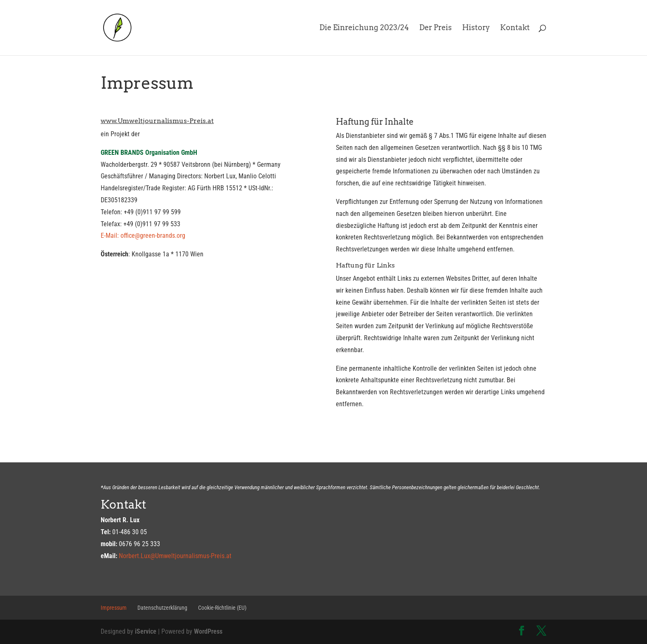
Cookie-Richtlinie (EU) (222, 608)
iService (146, 631)
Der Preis (436, 28)
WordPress (208, 631)
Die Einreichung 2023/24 (364, 28)
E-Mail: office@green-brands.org (143, 236)
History (476, 28)
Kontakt (515, 28)
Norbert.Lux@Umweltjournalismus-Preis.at (175, 556)
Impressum (114, 608)
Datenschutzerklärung (162, 608)
